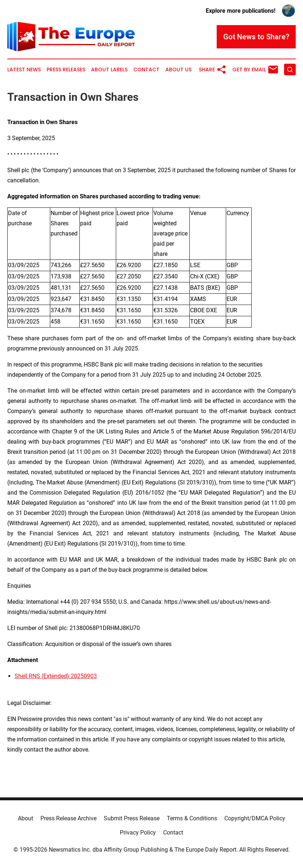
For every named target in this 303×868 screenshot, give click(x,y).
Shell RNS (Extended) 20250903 (56, 676)
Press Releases (66, 70)
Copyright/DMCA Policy (255, 818)
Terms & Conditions (192, 818)
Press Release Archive (68, 818)
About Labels (109, 70)
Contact (146, 70)
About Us (178, 70)
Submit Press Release (132, 818)
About (25, 818)
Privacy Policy (138, 833)
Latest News (24, 70)
